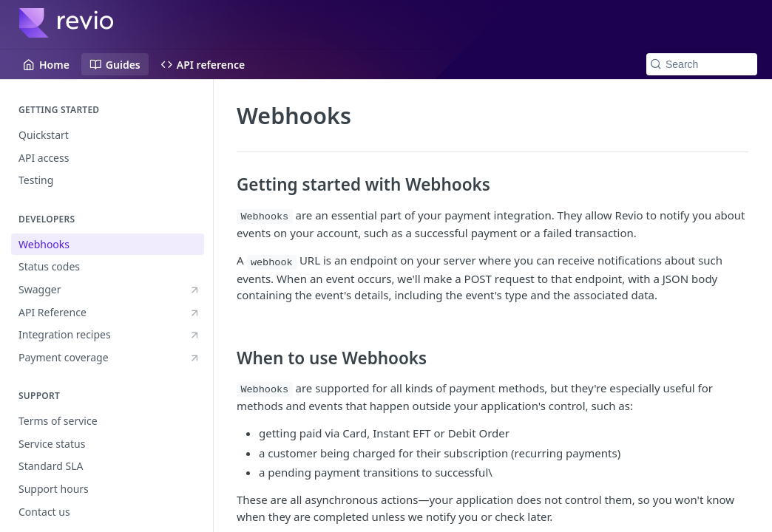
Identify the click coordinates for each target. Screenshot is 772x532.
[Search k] (702, 64)
